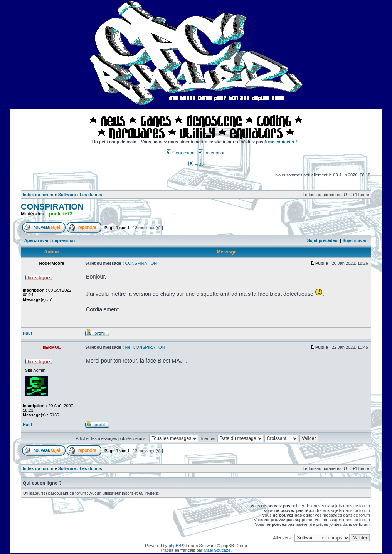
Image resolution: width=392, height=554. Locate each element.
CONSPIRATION (52, 207)
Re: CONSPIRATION (145, 347)
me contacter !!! (284, 142)
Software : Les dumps (80, 195)
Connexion (181, 153)
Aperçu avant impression (50, 240)
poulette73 (61, 214)
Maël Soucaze (217, 550)
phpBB (175, 546)
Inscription (212, 153)
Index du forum (38, 195)
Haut (27, 333)
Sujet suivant (355, 240)
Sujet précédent (323, 240)
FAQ (196, 165)
